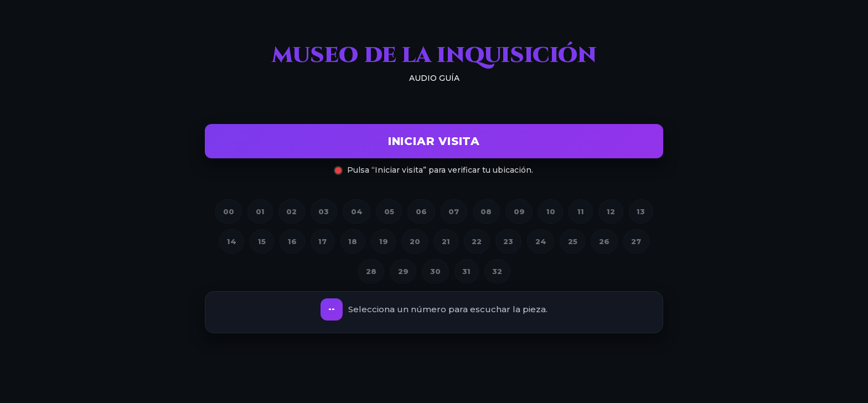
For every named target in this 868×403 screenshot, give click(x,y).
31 (466, 271)
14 (232, 241)
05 (389, 211)
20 (415, 241)
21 (446, 241)
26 (604, 241)
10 (551, 211)
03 (324, 211)
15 (262, 241)
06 (421, 211)
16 (292, 241)
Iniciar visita (434, 141)
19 (384, 241)
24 (541, 241)
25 (573, 241)
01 (260, 211)
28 (371, 271)
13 (641, 211)
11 (581, 211)
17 (322, 241)
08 (486, 211)
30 (435, 271)
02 (291, 211)
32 (497, 271)
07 (454, 211)
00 (229, 211)
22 (477, 241)
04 (357, 211)
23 (508, 241)
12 (611, 211)
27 (636, 241)
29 (403, 271)
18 (353, 241)
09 (519, 211)
